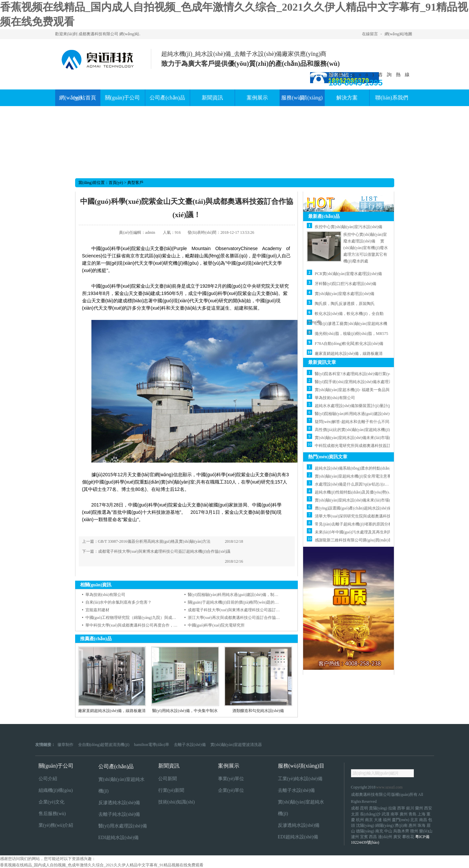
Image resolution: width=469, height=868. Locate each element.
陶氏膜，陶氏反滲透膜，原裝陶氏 (345, 304)
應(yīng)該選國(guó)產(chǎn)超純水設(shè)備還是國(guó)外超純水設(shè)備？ (382, 508)
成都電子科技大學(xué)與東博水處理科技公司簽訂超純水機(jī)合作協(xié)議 (164, 551)
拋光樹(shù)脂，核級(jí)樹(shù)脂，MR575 (352, 334)
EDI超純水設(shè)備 (118, 838)
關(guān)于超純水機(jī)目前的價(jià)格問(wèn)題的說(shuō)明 (240, 602)
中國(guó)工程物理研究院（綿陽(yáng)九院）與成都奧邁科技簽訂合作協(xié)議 (155, 618)
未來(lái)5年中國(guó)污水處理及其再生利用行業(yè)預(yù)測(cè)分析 (375, 532)
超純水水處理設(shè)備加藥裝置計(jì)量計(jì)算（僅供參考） (367, 406)
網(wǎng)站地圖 (399, 34)
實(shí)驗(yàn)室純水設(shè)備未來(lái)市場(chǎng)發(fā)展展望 (369, 438)
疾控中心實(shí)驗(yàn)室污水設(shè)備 (349, 227)
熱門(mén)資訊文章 (328, 457)
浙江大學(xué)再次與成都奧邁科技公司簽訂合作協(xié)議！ (240, 618)
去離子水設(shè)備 (190, 745)
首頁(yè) (116, 183)
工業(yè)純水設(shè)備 (300, 779)
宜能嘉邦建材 (97, 610)
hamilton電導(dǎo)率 (152, 745)
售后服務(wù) (52, 814)
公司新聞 (168, 779)
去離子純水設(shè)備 (119, 814)
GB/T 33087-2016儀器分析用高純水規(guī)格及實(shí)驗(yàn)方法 (154, 541)
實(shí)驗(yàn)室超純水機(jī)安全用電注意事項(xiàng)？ (361, 476)
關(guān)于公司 (56, 766)
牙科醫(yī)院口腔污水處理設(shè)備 (346, 284)
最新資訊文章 (322, 362)
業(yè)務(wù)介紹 (56, 825)
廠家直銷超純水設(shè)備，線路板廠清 (349, 354)
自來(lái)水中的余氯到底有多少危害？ (119, 602)
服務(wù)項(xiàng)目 (301, 766)
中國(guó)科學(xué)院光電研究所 (216, 625)
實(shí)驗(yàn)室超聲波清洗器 (236, 745)
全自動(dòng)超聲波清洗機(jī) (104, 745)
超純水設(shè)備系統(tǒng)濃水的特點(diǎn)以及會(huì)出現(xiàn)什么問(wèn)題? (385, 468)
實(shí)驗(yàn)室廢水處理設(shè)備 (345, 294)
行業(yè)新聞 (171, 790)
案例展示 (229, 766)
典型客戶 (135, 183)
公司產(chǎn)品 (116, 766)
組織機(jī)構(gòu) (56, 790)
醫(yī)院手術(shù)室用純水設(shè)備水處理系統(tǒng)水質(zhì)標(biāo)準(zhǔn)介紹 (387, 382)
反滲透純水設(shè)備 (119, 803)
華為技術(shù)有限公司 (106, 595)
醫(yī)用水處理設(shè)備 (123, 826)
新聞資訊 (169, 766)
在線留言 (370, 34)
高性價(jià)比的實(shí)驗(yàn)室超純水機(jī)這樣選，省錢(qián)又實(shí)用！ (381, 430)
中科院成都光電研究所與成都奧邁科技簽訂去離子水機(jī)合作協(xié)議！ (379, 446)
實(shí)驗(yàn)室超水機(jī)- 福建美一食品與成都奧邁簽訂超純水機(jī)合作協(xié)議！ (388, 390)
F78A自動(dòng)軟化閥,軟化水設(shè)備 (349, 344)
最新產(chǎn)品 (324, 216)
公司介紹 (48, 779)
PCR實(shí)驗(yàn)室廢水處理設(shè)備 (348, 274)
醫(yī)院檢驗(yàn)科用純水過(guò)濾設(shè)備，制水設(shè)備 (368, 414)
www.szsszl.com (389, 787)
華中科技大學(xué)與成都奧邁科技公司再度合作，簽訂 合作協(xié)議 (146, 625)
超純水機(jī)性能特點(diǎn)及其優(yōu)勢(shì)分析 (358, 492)
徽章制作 (65, 745)
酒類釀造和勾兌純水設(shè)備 (258, 711)
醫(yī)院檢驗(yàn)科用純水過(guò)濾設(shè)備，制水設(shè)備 (241, 595)
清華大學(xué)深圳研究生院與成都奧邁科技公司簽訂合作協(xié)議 (373, 516)
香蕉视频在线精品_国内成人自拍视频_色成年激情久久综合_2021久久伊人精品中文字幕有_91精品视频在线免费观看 (102, 865)
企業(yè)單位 (231, 790)
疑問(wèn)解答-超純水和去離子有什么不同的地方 (358, 422)
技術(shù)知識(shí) (176, 802)
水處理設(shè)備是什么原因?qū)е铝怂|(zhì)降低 (356, 484)
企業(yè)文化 (52, 802)
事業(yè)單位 (231, 779)
